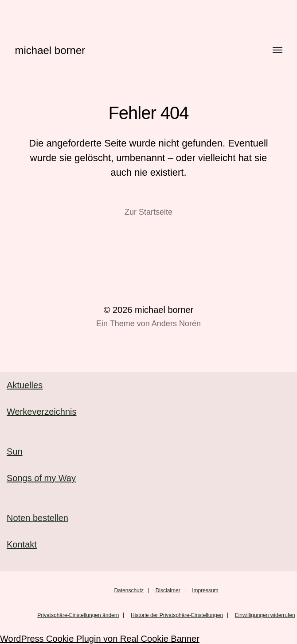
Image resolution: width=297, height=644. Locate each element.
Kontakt (22, 544)
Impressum (205, 590)
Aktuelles (25, 385)
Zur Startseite (148, 212)
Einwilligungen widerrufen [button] (265, 615)
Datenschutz (129, 590)
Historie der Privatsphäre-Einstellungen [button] (177, 615)
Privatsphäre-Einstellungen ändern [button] (78, 615)
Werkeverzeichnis (41, 412)
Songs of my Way (41, 478)
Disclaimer (168, 590)
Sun (15, 451)
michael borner (50, 50)
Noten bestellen (37, 518)
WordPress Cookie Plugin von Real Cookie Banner (100, 639)
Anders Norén (176, 324)
